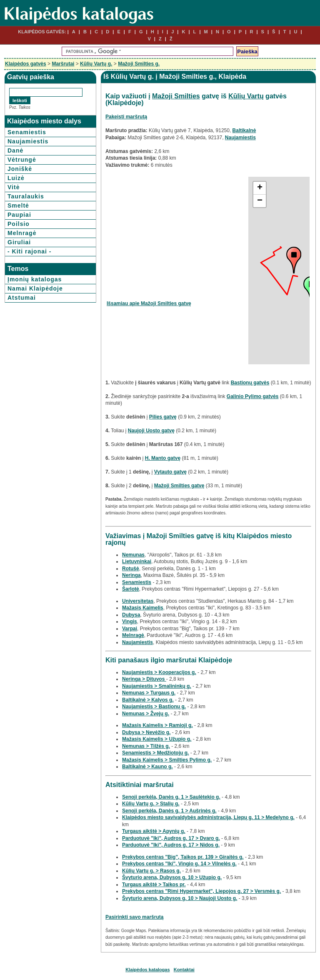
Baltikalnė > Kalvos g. (148, 700)
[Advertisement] (177, 235)
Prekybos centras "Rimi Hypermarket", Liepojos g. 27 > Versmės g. (201, 891)
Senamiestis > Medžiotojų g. (155, 753)
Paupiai (19, 215)
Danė (15, 150)
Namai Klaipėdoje (35, 288)
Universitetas (138, 601)
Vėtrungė (22, 160)
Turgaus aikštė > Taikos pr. (154, 885)
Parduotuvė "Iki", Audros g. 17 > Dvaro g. (171, 838)
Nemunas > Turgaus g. (149, 693)
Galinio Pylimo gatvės (253, 396)
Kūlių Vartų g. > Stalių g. (151, 804)
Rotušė (131, 569)
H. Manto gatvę (163, 458)
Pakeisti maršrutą (126, 117)
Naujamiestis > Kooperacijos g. (159, 672)
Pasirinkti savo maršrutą (134, 917)
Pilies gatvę (163, 417)
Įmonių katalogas (35, 279)
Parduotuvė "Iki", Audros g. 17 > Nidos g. (171, 845)
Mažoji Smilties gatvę (179, 486)
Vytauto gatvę (170, 472)
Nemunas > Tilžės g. (146, 746)
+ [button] (260, 188)
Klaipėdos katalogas (147, 970)
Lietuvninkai (137, 561)
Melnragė (22, 233)
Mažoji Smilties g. (139, 64)
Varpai (130, 629)
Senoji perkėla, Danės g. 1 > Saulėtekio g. (171, 797)
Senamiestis (27, 132)
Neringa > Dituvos (144, 679)
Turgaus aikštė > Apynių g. (154, 831)
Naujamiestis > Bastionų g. (154, 707)
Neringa (131, 575)
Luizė (16, 178)
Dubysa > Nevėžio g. (146, 732)
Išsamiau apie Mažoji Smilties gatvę (149, 303)
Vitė (14, 187)
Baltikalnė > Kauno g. (147, 767)
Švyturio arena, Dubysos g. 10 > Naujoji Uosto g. (180, 898)
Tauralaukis (26, 196)
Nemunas (133, 555)
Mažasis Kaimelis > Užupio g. (157, 739)
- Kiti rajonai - (29, 251)
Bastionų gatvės (250, 383)
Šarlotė (131, 589)
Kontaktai (184, 970)
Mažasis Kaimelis (143, 608)
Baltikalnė (244, 130)
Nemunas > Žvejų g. (146, 714)
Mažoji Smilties (176, 96)
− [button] (260, 201)
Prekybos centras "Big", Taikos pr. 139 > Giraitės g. (183, 857)
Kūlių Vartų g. (96, 64)
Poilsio (19, 224)
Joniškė (20, 169)
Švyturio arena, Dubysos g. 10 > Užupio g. (172, 877)
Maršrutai (63, 64)
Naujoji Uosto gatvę (151, 431)
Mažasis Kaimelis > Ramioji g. (157, 725)
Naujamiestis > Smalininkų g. (157, 686)
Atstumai (22, 298)
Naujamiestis (28, 141)
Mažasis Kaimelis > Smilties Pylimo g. (167, 760)
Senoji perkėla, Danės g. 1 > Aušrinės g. (169, 811)
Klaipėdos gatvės (26, 64)
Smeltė (18, 206)
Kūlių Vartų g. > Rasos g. (151, 871)
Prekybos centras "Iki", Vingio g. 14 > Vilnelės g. (179, 864)
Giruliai (19, 242)
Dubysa (131, 615)
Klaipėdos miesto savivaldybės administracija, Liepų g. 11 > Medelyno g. (208, 817)
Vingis (130, 622)
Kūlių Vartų (246, 96)
